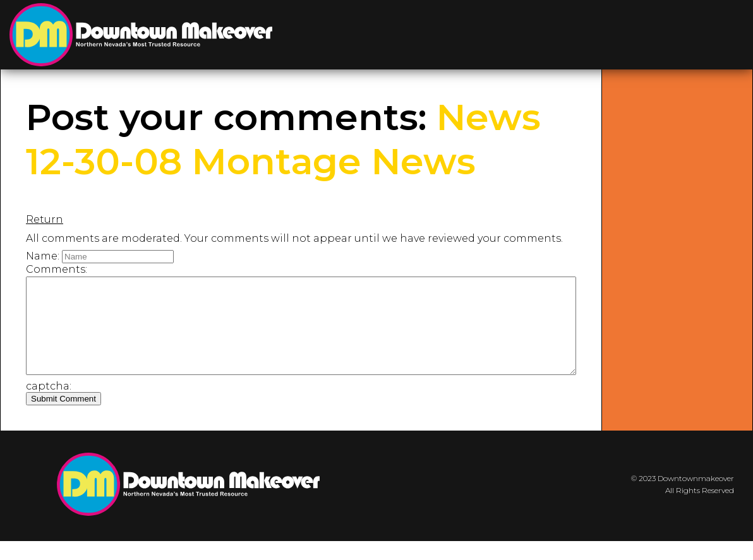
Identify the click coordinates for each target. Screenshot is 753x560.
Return (45, 219)
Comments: (57, 269)
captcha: (49, 405)
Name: (43, 256)
